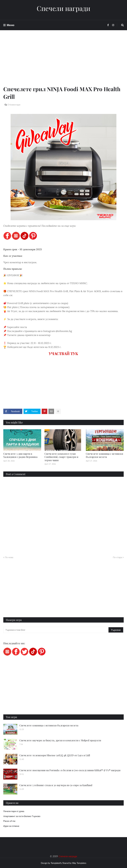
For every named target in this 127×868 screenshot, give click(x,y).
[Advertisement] (63, 62)
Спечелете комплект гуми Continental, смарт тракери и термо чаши (61, 457)
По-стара (117, 557)
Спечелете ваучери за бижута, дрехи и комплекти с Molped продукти (60, 740)
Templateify (56, 863)
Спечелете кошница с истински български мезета (104, 455)
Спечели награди (63, 8)
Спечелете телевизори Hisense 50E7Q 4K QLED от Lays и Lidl (55, 755)
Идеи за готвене (11, 826)
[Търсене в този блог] (56, 630)
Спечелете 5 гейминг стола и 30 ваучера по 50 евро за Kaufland (56, 785)
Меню (11, 25)
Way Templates (79, 863)
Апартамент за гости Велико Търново (22, 816)
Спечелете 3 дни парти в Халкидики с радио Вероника (20, 455)
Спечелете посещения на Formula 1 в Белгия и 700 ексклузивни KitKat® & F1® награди (70, 770)
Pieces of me (9, 821)
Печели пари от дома (14, 811)
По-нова (9, 557)
